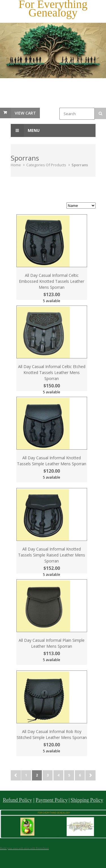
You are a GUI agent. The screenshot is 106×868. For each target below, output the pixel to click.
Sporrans (80, 165)
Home (16, 165)
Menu (25, 130)
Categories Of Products (46, 165)
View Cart (25, 113)
